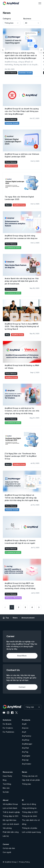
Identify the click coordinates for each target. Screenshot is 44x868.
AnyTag (25, 752)
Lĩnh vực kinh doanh (11, 824)
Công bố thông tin (29, 808)
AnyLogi (25, 760)
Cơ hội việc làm (9, 848)
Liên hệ (6, 836)
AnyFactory (27, 736)
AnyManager (27, 744)
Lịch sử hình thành (10, 808)
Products (26, 720)
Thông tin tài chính (29, 816)
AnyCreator (27, 764)
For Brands (7, 724)
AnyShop (26, 740)
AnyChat (25, 748)
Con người (7, 852)
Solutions (7, 720)
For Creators (8, 728)
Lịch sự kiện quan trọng (31, 832)
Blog (5, 780)
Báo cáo (6, 788)
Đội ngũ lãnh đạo (10, 820)
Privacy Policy (24, 862)
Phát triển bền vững (11, 832)
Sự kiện (6, 792)
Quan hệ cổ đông (29, 804)
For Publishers (9, 732)
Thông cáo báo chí (30, 776)
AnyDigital (26, 756)
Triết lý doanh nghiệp (11, 812)
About (6, 800)
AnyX (24, 732)
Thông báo (27, 784)
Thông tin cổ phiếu (30, 828)
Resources (8, 772)
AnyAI (24, 724)
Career (6, 844)
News (15, 618)
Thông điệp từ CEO (11, 816)
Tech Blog (7, 784)
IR (23, 800)
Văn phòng (7, 828)
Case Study (7, 776)
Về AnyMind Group (10, 804)
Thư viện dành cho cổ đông (31, 822)
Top (7, 618)
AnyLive (25, 728)
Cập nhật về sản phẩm (31, 780)
